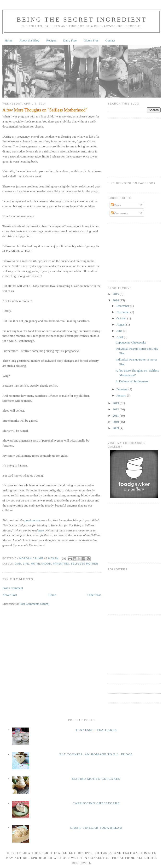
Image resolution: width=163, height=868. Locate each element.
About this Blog (29, 40)
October (122, 318)
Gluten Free (91, 40)
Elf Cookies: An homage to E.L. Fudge (96, 754)
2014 (116, 300)
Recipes (51, 40)
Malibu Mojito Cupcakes (96, 779)
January (122, 395)
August (121, 324)
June (120, 331)
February (122, 389)
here (41, 530)
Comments (119, 213)
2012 (116, 409)
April (120, 337)
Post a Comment (13, 588)
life (26, 564)
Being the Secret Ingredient (82, 20)
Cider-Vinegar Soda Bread (96, 828)
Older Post (94, 595)
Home (9, 40)
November (123, 312)
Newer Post (10, 595)
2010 (116, 422)
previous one (32, 520)
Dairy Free (70, 40)
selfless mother (84, 564)
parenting (61, 564)
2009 (116, 428)
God (18, 564)
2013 (116, 403)
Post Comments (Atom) (35, 604)
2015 (116, 294)
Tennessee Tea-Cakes (96, 730)
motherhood (41, 564)
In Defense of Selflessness (132, 381)
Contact (110, 40)
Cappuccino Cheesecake (131, 342)
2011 (116, 416)
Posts (116, 205)
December (123, 306)
